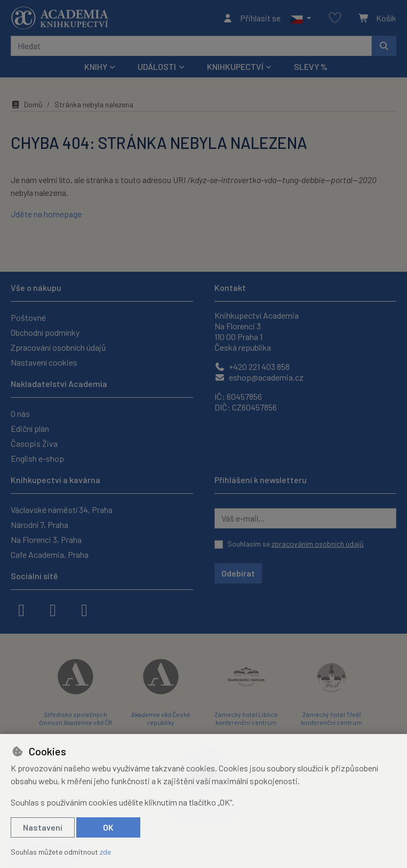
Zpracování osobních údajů (58, 347)
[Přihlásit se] (252, 18)
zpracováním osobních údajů (318, 544)
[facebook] (21, 609)
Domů (27, 104)
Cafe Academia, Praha (50, 554)
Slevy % (311, 66)
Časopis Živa (34, 443)
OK (108, 827)
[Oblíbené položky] (335, 18)
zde (105, 852)
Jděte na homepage (46, 214)
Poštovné (28, 317)
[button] (301, 18)
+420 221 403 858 (252, 366)
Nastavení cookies (44, 362)
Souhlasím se (296, 544)
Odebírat (238, 573)
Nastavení (43, 827)
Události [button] (157, 66)
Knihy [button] (96, 66)
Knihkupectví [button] (235, 66)
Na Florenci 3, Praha (46, 539)
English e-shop (37, 458)
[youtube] (84, 609)
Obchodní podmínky (45, 332)
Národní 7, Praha (39, 524)
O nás (20, 413)
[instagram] (53, 609)
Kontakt (230, 287)
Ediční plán (30, 428)
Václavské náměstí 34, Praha (62, 510)
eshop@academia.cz (259, 377)
